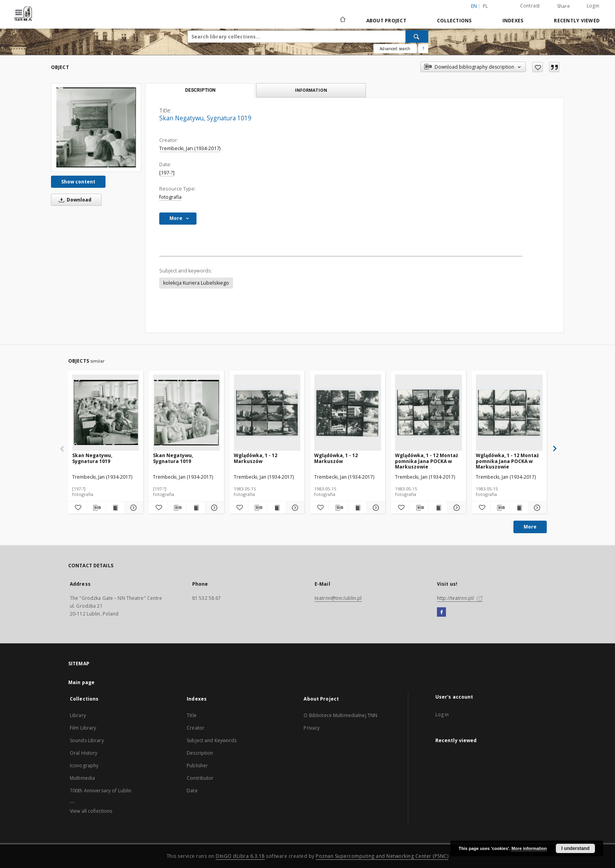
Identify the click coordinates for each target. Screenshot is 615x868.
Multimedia (82, 778)
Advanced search (395, 49)
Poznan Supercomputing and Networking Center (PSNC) (382, 856)
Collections (454, 21)
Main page (81, 682)
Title (192, 715)
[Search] (417, 36)
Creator (196, 728)
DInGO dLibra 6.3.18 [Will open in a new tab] (240, 856)
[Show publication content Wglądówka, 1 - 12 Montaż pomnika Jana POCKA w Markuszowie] (438, 508)
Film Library (83, 728)
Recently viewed (577, 21)
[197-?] (167, 173)
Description (200, 753)
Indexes (513, 21)
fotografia (170, 197)
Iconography (84, 765)
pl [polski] (486, 6)
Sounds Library (87, 740)
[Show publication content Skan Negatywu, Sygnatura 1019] (115, 508)
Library (78, 715)
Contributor (200, 778)
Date (192, 791)
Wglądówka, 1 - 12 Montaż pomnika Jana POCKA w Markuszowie (427, 461)
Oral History (84, 753)
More (530, 527)
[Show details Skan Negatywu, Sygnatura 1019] (133, 508)
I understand (575, 848)
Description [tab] (200, 90)
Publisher (197, 765)
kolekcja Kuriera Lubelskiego (196, 283)
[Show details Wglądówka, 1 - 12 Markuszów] (294, 508)
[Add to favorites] (538, 67)
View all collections (91, 811)
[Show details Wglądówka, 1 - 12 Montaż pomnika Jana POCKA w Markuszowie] (456, 508)
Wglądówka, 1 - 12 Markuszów (256, 458)
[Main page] (342, 20)
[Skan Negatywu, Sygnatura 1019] (96, 127)
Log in (442, 715)
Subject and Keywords (212, 740)
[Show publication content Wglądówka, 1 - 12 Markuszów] (277, 508)
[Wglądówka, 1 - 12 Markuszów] (267, 412)
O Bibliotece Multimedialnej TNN (340, 715)
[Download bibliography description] (96, 508)
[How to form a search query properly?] (423, 49)
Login (593, 6)
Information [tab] (311, 90)
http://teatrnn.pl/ (460, 598)
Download (74, 200)
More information (529, 848)
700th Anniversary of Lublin (101, 791)
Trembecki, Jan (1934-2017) (190, 148)
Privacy (312, 728)
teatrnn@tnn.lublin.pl (338, 598)
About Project (386, 21)
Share (563, 6)
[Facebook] (441, 612)
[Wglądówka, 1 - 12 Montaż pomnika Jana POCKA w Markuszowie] (428, 412)
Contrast (530, 6)
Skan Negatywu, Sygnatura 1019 (92, 458)
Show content (78, 182)
